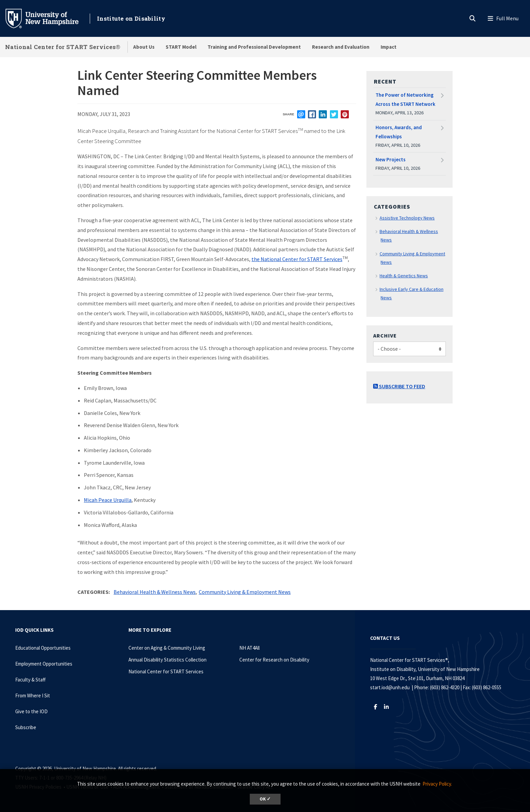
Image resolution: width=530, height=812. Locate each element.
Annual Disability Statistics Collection (167, 660)
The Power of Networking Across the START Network (405, 99)
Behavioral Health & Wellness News (155, 592)
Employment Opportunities (44, 664)
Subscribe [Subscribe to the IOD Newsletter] (26, 727)
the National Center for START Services (297, 259)
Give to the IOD (31, 711)
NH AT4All (249, 648)
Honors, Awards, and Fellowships (399, 132)
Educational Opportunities (43, 648)
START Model (181, 47)
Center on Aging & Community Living (167, 648)
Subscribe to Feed (399, 386)
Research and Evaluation (341, 47)
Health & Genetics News (404, 276)
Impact (389, 47)
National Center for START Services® (63, 47)
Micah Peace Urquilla (108, 500)
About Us (144, 47)
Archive (385, 335)
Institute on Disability (131, 18)
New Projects (391, 159)
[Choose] (409, 349)
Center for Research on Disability (274, 660)
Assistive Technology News (407, 218)
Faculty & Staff (30, 680)
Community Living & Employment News (245, 592)
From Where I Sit (33, 695)
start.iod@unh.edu (390, 687)
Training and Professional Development (254, 47)
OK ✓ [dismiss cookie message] (265, 799)
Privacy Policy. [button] (437, 784)
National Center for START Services (166, 671)
